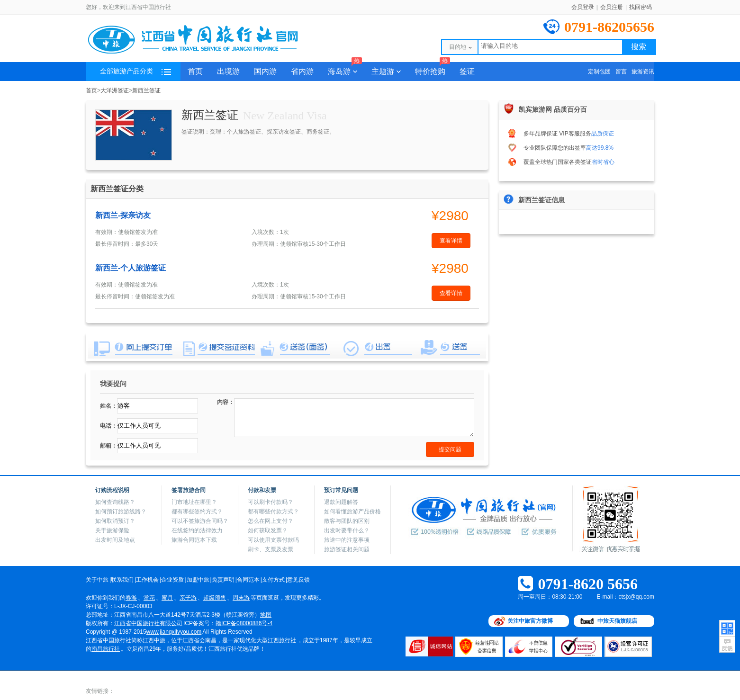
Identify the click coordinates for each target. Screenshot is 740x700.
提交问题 (450, 449)
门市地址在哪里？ (194, 502)
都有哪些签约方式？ (197, 512)
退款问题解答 (341, 502)
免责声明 (223, 580)
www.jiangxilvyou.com (174, 632)
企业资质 (172, 580)
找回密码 (641, 7)
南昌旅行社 (106, 649)
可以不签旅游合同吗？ (200, 521)
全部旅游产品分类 (135, 71)
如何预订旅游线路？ (121, 512)
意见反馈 (298, 580)
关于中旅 (97, 580)
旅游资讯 (643, 72)
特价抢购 (433, 69)
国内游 (265, 71)
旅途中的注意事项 (347, 540)
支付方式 (273, 580)
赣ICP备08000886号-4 (244, 623)
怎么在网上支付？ (271, 521)
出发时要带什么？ (347, 530)
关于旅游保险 (112, 530)
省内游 (302, 71)
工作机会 (147, 580)
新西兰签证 (146, 90)
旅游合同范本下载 (194, 540)
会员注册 (612, 7)
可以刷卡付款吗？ (271, 502)
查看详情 (451, 241)
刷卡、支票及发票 (271, 549)
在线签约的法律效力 (197, 530)
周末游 (241, 598)
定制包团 (599, 72)
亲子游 (188, 598)
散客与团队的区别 (347, 521)
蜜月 (167, 598)
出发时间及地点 (115, 540)
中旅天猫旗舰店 (617, 621)
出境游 (228, 71)
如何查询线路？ (115, 502)
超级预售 (215, 598)
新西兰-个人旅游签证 (131, 268)
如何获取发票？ (268, 530)
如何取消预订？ (115, 521)
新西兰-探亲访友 (123, 215)
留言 (621, 72)
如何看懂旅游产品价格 (352, 512)
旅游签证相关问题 (347, 549)
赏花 (149, 598)
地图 (266, 615)
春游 (131, 598)
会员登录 (583, 7)
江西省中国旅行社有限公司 (148, 623)
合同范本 (248, 580)
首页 (195, 71)
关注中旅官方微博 (530, 621)
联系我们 (122, 580)
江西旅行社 (282, 640)
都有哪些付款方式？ (273, 512)
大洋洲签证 (115, 90)
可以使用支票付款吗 (273, 540)
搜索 (639, 47)
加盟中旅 (198, 580)
